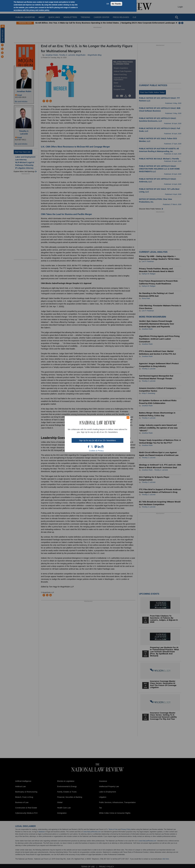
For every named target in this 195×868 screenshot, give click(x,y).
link (99, 447)
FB (89, 447)
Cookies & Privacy (96, 451)
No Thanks (116, 4)
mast (96, 447)
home (102, 447)
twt (92, 447)
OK (108, 4)
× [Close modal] (128, 417)
